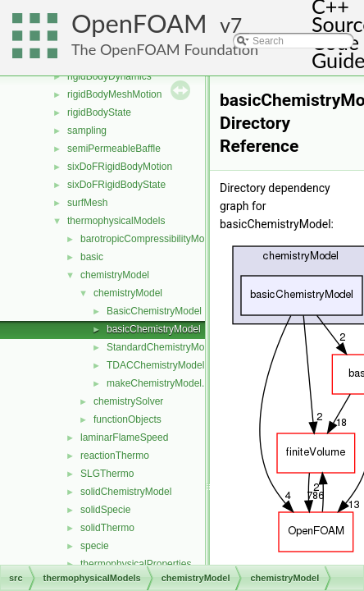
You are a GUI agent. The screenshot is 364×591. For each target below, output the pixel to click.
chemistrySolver (128, 401)
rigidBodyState (99, 112)
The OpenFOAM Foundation (165, 49)
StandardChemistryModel (162, 347)
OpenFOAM (139, 23)
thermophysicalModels (116, 221)
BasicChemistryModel (154, 311)
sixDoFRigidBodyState (116, 185)
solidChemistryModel (126, 492)
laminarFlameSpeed (124, 438)
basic (92, 257)
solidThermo (107, 528)
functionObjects (127, 419)
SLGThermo (107, 474)
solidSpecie (105, 510)
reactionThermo (115, 456)
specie (95, 546)
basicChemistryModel (154, 329)
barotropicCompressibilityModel (149, 239)
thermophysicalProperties (136, 564)
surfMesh (87, 203)
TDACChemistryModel (155, 365)
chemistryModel (115, 275)
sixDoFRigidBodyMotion (120, 167)
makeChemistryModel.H (159, 383)
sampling (87, 131)
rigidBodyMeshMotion (114, 94)
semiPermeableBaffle (114, 149)
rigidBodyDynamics (109, 76)
